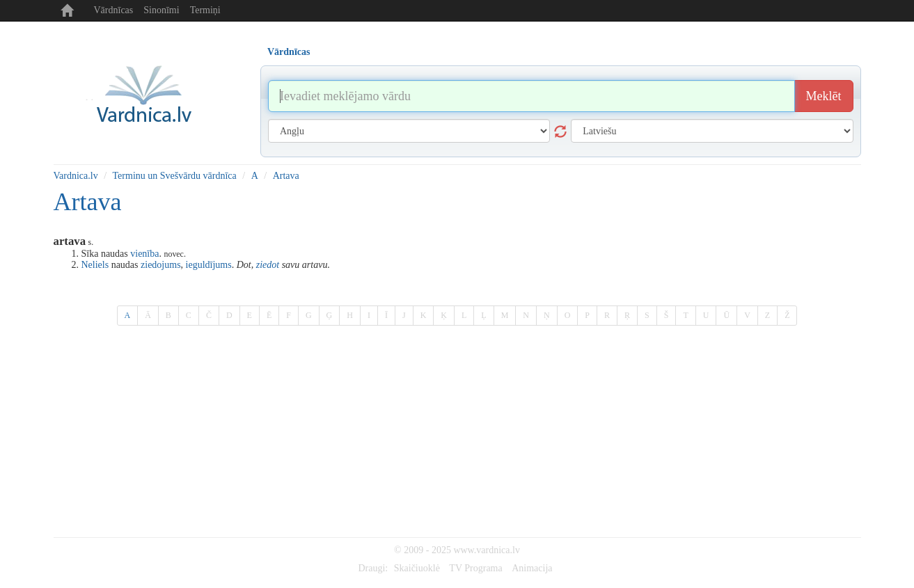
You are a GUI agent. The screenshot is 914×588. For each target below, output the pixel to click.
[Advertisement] (457, 433)
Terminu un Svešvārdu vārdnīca (175, 176)
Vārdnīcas (114, 10)
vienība (144, 254)
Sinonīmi (161, 10)
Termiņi (205, 10)
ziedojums (161, 265)
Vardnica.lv (76, 176)
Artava (286, 176)
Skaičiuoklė (417, 568)
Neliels (95, 265)
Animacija (532, 568)
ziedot (268, 265)
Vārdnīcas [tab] (289, 52)
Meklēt (824, 96)
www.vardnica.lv (487, 550)
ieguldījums (209, 265)
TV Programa (475, 568)
